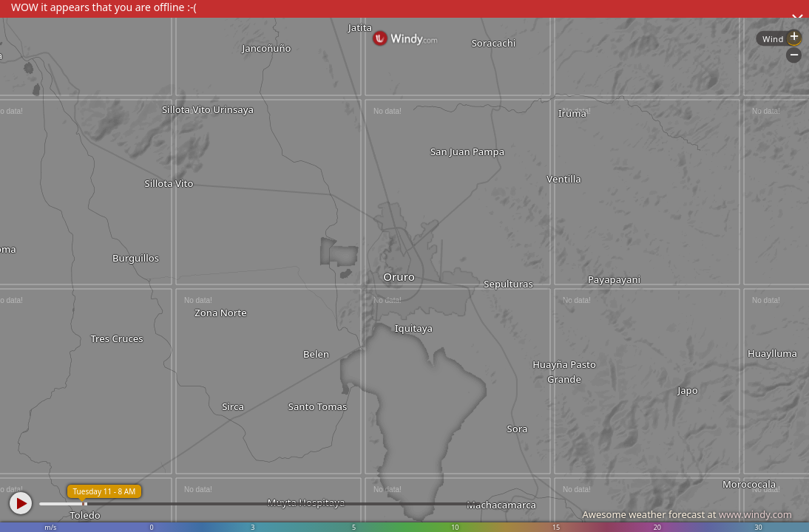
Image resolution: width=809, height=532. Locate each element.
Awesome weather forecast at (687, 514)
